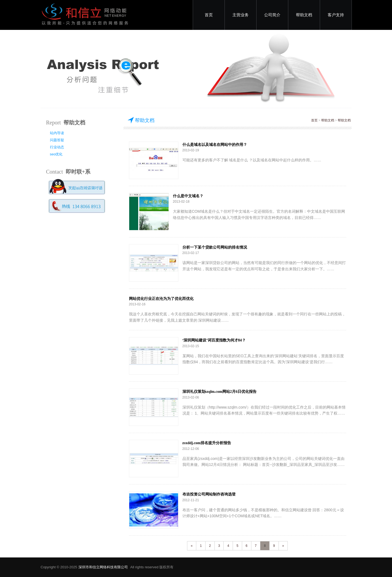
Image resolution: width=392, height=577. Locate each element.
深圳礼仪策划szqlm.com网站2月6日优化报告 (219, 392)
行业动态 (57, 147)
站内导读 (57, 133)
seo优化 (56, 154)
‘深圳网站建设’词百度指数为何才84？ (214, 340)
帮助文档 (304, 15)
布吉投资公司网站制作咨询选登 (209, 494)
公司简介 (272, 15)
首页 (209, 15)
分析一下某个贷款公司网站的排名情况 (215, 247)
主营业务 (241, 15)
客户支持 (336, 15)
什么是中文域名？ (188, 196)
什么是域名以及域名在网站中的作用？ (215, 145)
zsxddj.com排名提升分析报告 (207, 443)
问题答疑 (57, 140)
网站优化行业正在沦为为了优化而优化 (161, 299)
